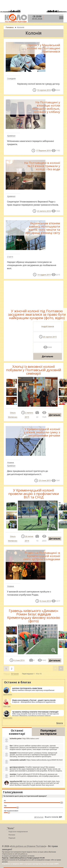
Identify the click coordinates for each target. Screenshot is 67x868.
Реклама (12, 835)
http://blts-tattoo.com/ (22, 740)
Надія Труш (7, 706)
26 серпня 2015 (50, 337)
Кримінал (11, 136)
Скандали (11, 78)
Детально (47, 356)
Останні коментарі (17, 732)
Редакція (12, 838)
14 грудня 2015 (44, 275)
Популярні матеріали (48, 732)
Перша (7, 674)
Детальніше (39, 817)
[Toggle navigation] (61, 17)
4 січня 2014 (19, 660)
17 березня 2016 (43, 151)
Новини (11, 462)
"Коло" (11, 828)
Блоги (60, 723)
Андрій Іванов (48, 326)
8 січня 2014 (45, 601)
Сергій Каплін (8, 694)
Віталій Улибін (8, 718)
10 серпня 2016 (44, 90)
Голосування (13, 792)
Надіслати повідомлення (18, 832)
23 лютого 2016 (44, 211)
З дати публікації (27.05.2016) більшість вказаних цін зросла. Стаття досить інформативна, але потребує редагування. (32, 776)
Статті (10, 257)
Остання (15, 674)
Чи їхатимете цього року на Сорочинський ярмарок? (25, 796)
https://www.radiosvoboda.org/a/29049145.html (33, 761)
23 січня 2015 (45, 480)
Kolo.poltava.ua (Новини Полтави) (28, 846)
